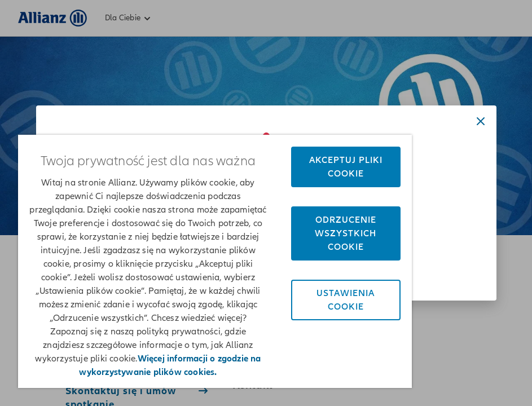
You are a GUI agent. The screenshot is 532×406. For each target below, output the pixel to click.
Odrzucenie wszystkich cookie (346, 233)
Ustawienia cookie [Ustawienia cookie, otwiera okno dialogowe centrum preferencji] (346, 300)
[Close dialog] (481, 121)
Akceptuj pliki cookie (346, 167)
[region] (215, 261)
